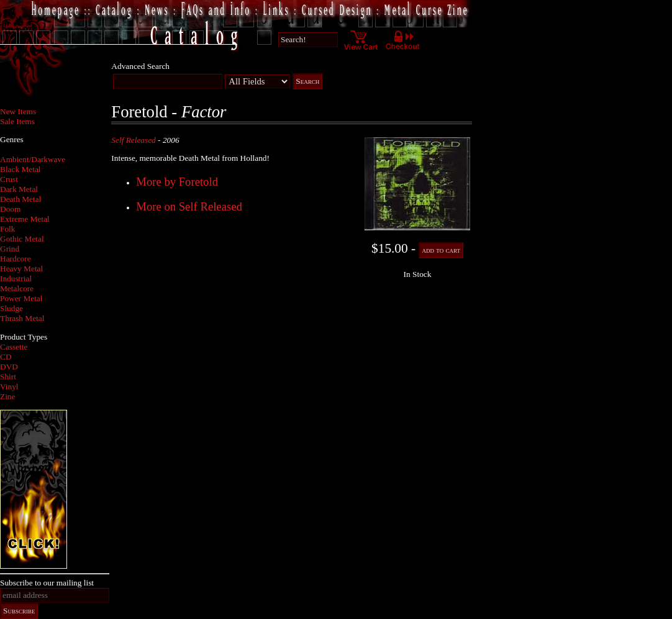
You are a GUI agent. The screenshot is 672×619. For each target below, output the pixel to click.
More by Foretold (177, 182)
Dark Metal (19, 189)
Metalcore (17, 288)
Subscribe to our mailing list (47, 583)
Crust (9, 179)
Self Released (133, 140)
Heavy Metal (21, 269)
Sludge (11, 308)
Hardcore (16, 259)
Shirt (8, 377)
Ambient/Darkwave (33, 159)
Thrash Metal (22, 318)
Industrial (16, 278)
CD (6, 357)
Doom (10, 209)
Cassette (14, 347)
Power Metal (21, 298)
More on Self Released (189, 206)
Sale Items (17, 121)
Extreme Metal (25, 219)
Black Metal (20, 169)
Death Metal (20, 199)
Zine (7, 396)
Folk (7, 229)
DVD (9, 367)
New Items (18, 111)
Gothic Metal (22, 239)
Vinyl (9, 386)
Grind (10, 249)
